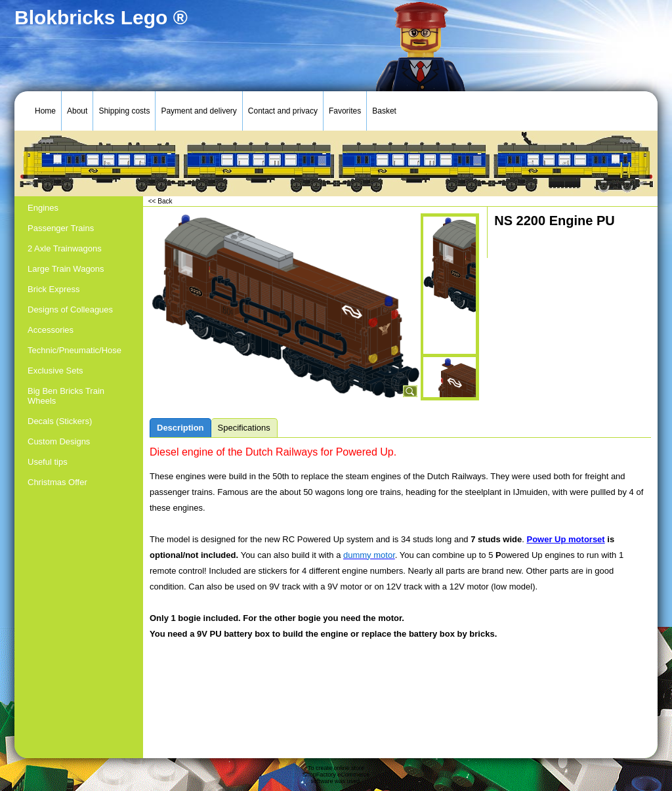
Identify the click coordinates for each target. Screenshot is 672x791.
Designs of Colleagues (70, 310)
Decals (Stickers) (60, 421)
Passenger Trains (61, 228)
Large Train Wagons (66, 269)
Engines (43, 208)
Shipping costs (124, 111)
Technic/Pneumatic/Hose (74, 350)
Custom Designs (59, 441)
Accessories (51, 330)
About (77, 111)
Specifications (244, 428)
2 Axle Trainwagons (65, 248)
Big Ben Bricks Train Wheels (66, 396)
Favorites (345, 111)
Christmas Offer (57, 482)
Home (45, 111)
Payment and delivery (199, 111)
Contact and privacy (283, 111)
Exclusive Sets (55, 371)
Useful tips (48, 462)
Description (180, 428)
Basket (384, 111)
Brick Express (53, 289)
